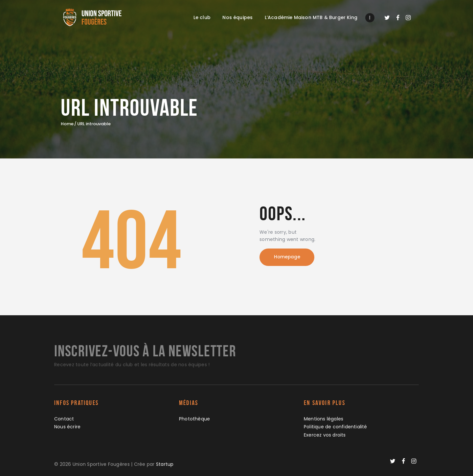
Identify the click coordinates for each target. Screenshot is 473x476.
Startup (165, 464)
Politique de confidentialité (336, 427)
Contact (64, 419)
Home (67, 124)
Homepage (289, 258)
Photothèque (195, 419)
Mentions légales (324, 419)
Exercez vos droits (325, 435)
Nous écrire (68, 427)
